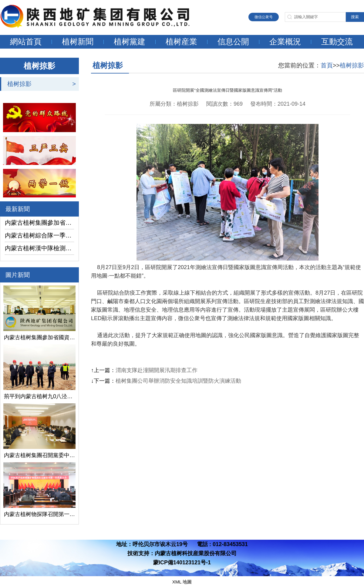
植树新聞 (78, 42)
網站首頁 (26, 42)
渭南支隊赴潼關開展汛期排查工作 (157, 370)
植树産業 (181, 42)
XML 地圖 (182, 582)
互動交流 (337, 42)
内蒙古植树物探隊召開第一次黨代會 (39, 514)
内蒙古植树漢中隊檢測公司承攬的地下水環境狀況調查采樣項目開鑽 (39, 248)
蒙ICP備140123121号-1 (182, 562)
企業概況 (285, 42)
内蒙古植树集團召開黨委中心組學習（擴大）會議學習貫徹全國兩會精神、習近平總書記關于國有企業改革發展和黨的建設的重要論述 (39, 455)
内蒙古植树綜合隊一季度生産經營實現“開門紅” (39, 235)
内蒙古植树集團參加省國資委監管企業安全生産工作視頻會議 (39, 223)
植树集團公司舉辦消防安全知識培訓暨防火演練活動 (178, 381)
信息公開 (233, 42)
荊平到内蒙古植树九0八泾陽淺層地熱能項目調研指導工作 (39, 396)
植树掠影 (19, 84)
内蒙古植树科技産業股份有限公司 (196, 553)
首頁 (327, 65)
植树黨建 (130, 42)
